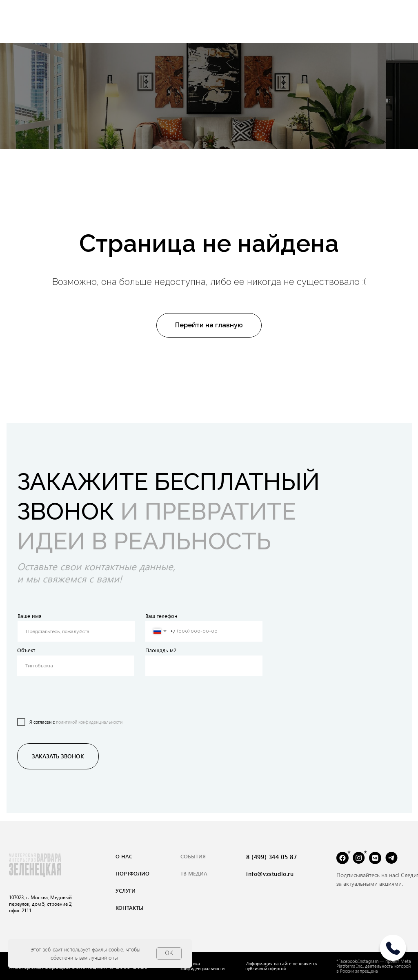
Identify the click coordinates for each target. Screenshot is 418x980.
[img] (393, 951)
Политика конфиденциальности (202, 966)
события (193, 856)
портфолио (132, 873)
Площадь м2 (161, 650)
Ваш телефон (161, 616)
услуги (126, 890)
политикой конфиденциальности (89, 722)
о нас (124, 856)
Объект (26, 650)
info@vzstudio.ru (270, 874)
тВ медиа (194, 873)
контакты (129, 908)
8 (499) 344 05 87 (271, 857)
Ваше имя (30, 616)
